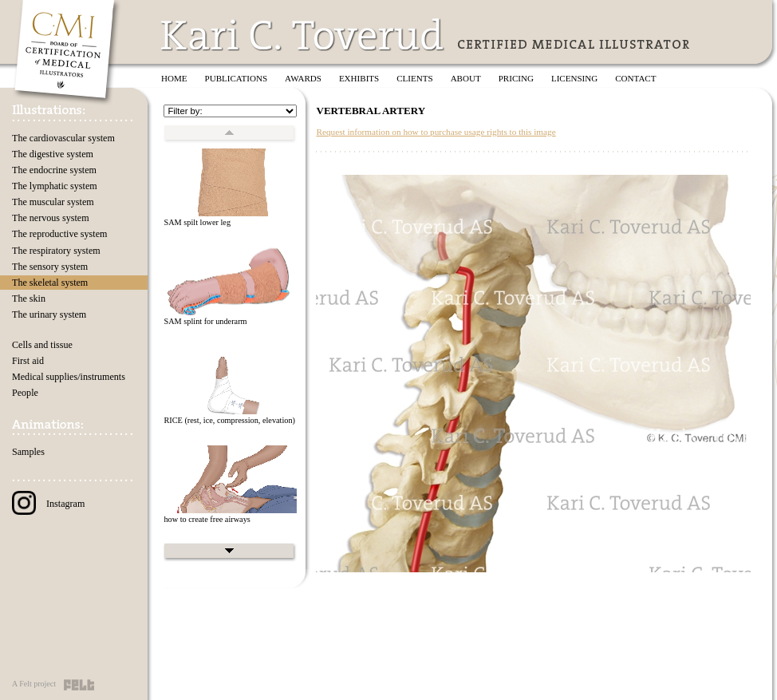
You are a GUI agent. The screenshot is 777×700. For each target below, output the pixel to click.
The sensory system (50, 267)
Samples (28, 452)
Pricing (516, 78)
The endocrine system (54, 170)
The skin (29, 299)
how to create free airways (207, 519)
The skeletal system (50, 283)
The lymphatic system (55, 186)
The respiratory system (56, 251)
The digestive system (53, 154)
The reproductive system (59, 234)
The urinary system (49, 314)
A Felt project (34, 684)
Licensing (574, 78)
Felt (79, 685)
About (466, 78)
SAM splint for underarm (205, 321)
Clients (414, 78)
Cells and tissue (42, 345)
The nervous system (51, 218)
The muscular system (53, 202)
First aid (28, 361)
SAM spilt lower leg (197, 222)
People (25, 393)
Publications (237, 78)
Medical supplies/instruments (69, 377)
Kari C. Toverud (303, 35)
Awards (303, 78)
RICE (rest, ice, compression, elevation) (229, 420)
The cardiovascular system (63, 138)
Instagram (48, 504)
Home (174, 78)
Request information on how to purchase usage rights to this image (436, 132)
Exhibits (359, 78)
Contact (635, 78)
